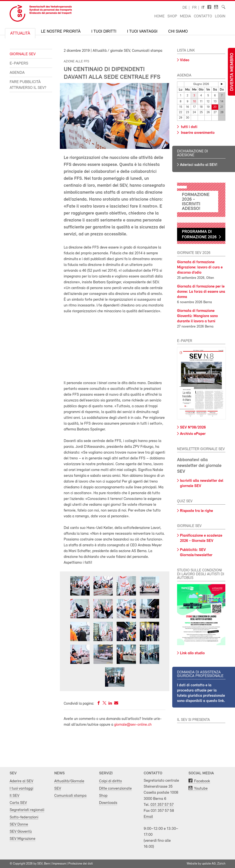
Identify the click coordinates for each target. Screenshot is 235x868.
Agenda (17, 73)
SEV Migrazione (22, 839)
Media (185, 16)
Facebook (202, 781)
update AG (209, 864)
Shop (172, 16)
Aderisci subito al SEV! (199, 165)
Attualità (20, 34)
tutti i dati (189, 127)
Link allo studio (192, 653)
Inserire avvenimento (197, 133)
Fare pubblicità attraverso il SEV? (28, 85)
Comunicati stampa (70, 796)
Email (148, 817)
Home (159, 16)
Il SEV (14, 796)
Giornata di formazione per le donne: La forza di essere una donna (201, 292)
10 (194, 102)
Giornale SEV (23, 54)
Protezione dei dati (81, 864)
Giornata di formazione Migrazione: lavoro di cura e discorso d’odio (200, 267)
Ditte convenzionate (115, 789)
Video (185, 60)
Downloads (108, 803)
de (185, 8)
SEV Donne (19, 824)
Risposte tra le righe (196, 511)
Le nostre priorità (61, 32)
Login (220, 16)
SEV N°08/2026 (193, 428)
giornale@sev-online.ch (133, 725)
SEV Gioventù (21, 832)
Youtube (201, 789)
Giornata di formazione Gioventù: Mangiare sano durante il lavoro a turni (197, 316)
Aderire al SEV (21, 781)
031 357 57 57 (162, 805)
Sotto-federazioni (24, 817)
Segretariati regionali (27, 810)
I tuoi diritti (104, 32)
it (203, 8)
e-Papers (19, 63)
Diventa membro (232, 72)
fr (194, 8)
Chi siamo (178, 32)
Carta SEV (18, 803)
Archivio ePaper (193, 434)
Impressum (59, 864)
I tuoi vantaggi (142, 32)
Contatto (203, 16)
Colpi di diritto (110, 781)
